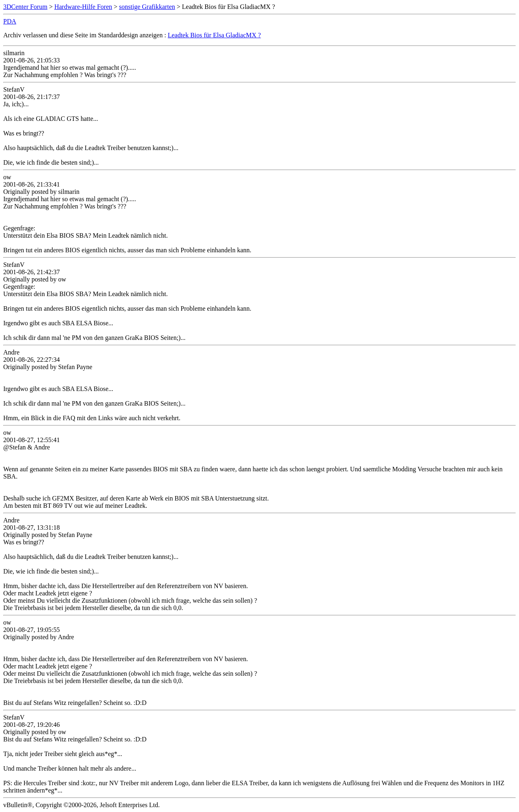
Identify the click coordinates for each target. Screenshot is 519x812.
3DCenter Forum (25, 7)
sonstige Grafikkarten (147, 7)
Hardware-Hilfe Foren (83, 7)
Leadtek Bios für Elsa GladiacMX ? (214, 35)
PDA (10, 21)
